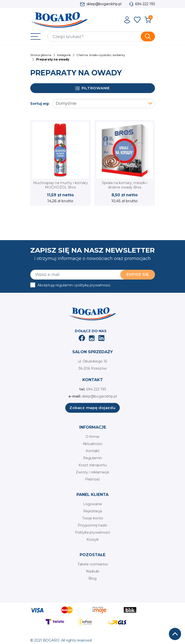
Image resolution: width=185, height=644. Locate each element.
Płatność (93, 479)
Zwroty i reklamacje (92, 472)
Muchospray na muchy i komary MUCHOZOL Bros (60, 185)
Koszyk (93, 539)
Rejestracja (93, 511)
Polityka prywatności (93, 532)
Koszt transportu (93, 465)
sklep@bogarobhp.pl (104, 4)
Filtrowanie (92, 88)
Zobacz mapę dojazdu (92, 408)
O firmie (92, 437)
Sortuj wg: (40, 104)
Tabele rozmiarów (93, 564)
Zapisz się (138, 274)
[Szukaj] (101, 36)
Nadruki (93, 571)
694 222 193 (145, 4)
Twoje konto (93, 518)
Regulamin (92, 458)
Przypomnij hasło (92, 525)
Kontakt (93, 451)
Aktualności (93, 444)
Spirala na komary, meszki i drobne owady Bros (125, 185)
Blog (92, 578)
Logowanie (93, 504)
